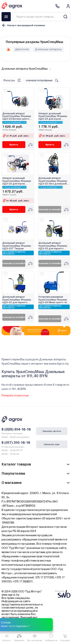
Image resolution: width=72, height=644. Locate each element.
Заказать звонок (52, 431)
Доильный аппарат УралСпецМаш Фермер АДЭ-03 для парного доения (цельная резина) (54, 246)
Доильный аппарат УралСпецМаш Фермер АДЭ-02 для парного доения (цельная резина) (18, 300)
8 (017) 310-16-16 (16, 443)
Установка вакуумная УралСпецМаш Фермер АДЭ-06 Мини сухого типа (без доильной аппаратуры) (54, 300)
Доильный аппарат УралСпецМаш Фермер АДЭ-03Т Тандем (17, 246)
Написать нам (52, 444)
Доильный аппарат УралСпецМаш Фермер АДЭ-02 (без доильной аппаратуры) (53, 181)
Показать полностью (15, 395)
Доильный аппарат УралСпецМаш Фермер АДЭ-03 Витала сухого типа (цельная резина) (17, 116)
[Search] (65, 17)
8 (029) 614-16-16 (16, 429)
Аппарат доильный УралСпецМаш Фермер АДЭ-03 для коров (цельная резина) (17, 181)
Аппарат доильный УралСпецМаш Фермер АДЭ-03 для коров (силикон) (53, 116)
